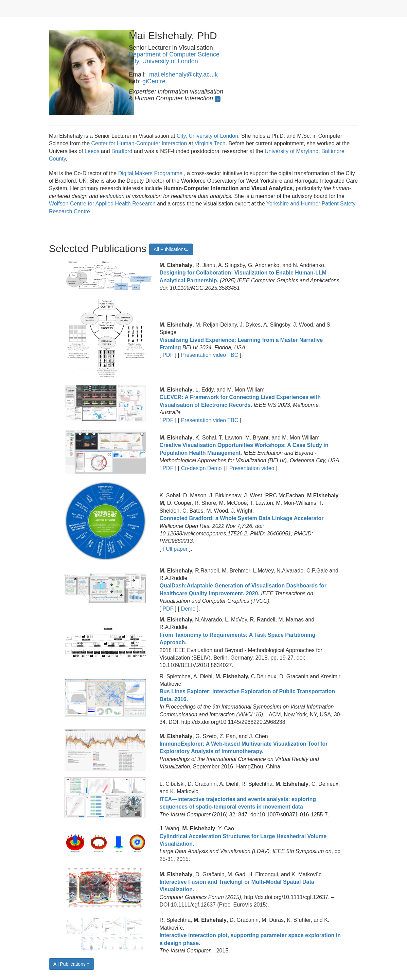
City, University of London (163, 61)
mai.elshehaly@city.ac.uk (183, 74)
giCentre (154, 81)
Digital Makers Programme (151, 173)
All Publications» (171, 249)
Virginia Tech (210, 143)
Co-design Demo (201, 468)
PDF (168, 355)
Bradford (123, 151)
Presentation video (252, 468)
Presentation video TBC (210, 355)
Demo (188, 609)
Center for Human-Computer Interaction (139, 143)
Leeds (92, 151)
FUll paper (175, 549)
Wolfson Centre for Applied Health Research (103, 204)
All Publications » (72, 964)
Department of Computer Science (174, 54)
